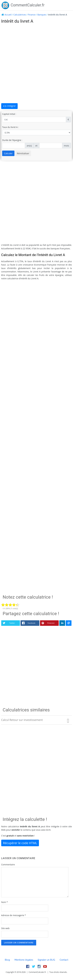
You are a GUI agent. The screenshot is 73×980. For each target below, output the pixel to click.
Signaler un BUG (46, 960)
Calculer (8, 153)
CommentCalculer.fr (23, 5)
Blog (7, 960)
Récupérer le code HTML (20, 843)
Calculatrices (20, 15)
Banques (42, 15)
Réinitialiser (23, 153)
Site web (5, 928)
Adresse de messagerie (14, 915)
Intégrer (9, 106)
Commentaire (8, 865)
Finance (32, 15)
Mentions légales (24, 960)
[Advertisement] (36, 63)
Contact (64, 960)
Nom (4, 902)
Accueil (8, 15)
